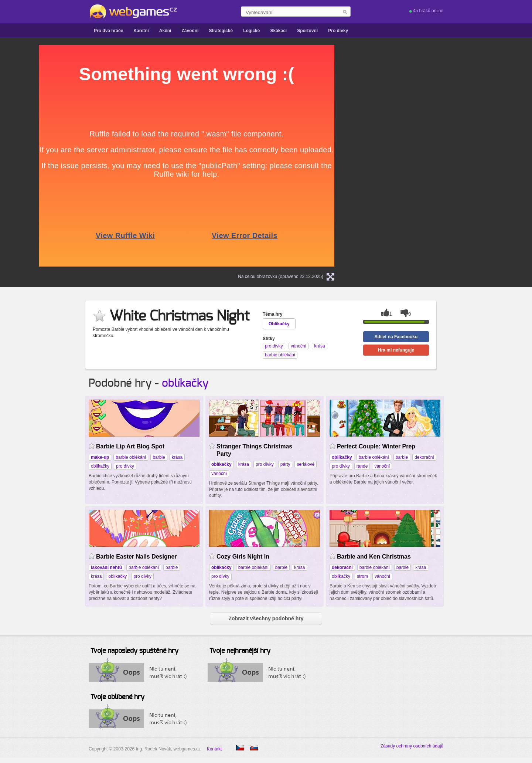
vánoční (219, 474)
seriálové (306, 464)
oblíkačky (185, 383)
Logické (251, 31)
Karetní (141, 31)
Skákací (278, 31)
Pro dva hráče (108, 31)
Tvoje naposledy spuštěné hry (134, 651)
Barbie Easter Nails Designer (137, 557)
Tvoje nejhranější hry (240, 651)
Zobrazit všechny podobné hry (266, 618)
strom (362, 576)
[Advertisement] (438, 91)
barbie (159, 457)
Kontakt (214, 749)
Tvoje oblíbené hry (117, 697)
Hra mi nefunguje (396, 350)
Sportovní (307, 31)
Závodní (190, 31)
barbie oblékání (131, 457)
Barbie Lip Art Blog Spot (130, 446)
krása (177, 457)
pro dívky (125, 466)
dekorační (424, 457)
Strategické (221, 31)
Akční (165, 31)
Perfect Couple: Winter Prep (376, 446)
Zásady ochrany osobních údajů (412, 746)
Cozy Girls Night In (243, 557)
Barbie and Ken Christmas (374, 557)
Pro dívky (338, 31)
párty (285, 464)
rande (362, 466)
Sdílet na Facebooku (396, 337)
